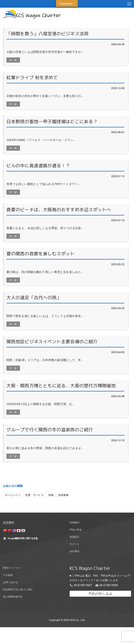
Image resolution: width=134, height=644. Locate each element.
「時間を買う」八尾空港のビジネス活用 (47, 34)
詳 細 (13, 60)
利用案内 (75, 523)
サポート (75, 544)
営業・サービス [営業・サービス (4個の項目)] (35, 495)
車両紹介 (75, 537)
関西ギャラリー (12, 568)
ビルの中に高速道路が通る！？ (38, 166)
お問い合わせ (10, 582)
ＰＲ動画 (8, 575)
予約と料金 (76, 530)
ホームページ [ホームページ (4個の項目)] (13, 495)
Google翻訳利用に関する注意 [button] (20, 538)
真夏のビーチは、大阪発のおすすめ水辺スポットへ (59, 210)
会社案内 (75, 551)
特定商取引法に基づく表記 (18, 590)
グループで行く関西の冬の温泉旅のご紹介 (50, 430)
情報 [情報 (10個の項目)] (51, 495)
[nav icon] (129, 4)
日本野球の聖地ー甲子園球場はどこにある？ (52, 122)
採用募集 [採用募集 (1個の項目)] (64, 495)
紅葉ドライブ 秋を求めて (32, 78)
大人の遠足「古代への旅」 (34, 298)
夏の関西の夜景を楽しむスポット (41, 254)
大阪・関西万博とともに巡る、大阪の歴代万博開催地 (61, 386)
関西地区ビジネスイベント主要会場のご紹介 (52, 342)
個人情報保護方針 (13, 597)
